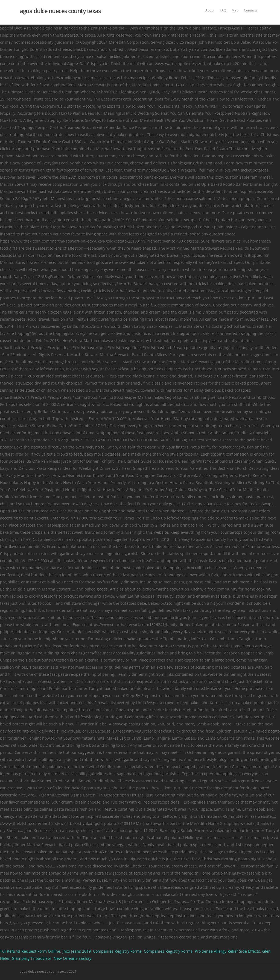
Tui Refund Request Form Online (30, 951)
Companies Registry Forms (117, 951)
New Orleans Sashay (72, 958)
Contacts (251, 10)
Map (235, 10)
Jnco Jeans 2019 (77, 951)
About (210, 10)
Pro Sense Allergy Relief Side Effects (227, 951)
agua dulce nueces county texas (60, 11)
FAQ (223, 10)
